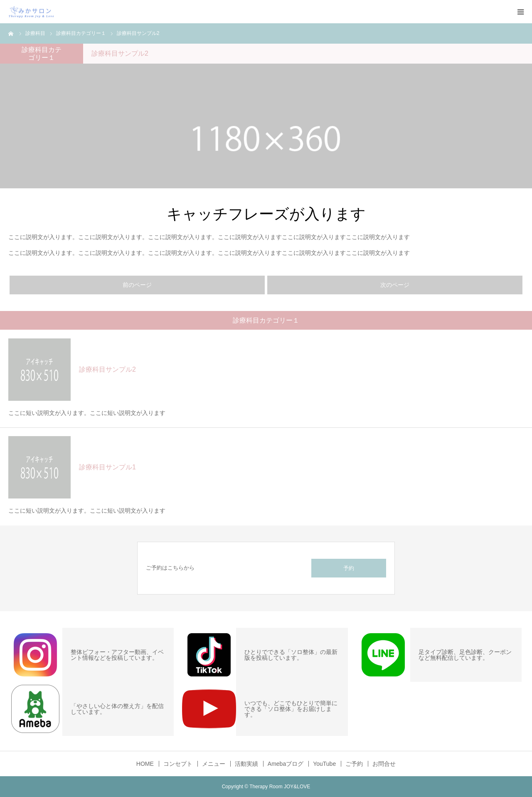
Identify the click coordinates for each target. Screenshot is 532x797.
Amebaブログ (286, 764)
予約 (349, 568)
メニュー (214, 764)
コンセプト (178, 764)
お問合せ (384, 764)
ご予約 (354, 764)
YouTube (324, 764)
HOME (145, 764)
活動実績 (246, 764)
